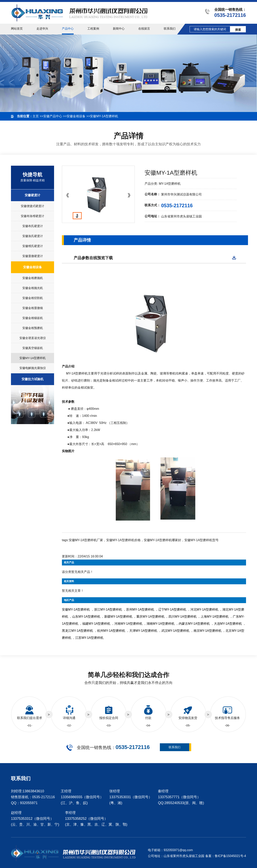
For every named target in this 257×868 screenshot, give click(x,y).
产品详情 (82, 240)
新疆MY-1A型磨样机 (118, 617)
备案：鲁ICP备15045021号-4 (226, 856)
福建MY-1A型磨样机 (96, 624)
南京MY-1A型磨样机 (208, 631)
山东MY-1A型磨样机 (86, 617)
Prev (67, 196)
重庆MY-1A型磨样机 (150, 617)
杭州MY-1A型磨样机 (111, 631)
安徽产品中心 (53, 116)
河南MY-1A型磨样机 (128, 624)
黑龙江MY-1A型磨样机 (77, 631)
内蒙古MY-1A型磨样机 (194, 624)
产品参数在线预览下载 (93, 258)
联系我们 (175, 747)
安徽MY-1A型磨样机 (104, 116)
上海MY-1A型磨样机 (215, 617)
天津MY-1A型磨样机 (143, 631)
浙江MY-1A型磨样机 (108, 609)
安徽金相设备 (76, 116)
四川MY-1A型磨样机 (182, 617)
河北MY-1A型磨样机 (204, 609)
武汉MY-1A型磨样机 (175, 631)
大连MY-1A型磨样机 (228, 624)
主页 (36, 116)
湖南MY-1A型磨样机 (161, 624)
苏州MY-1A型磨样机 (140, 609)
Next (130, 196)
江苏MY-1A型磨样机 (89, 638)
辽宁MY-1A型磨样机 (172, 609)
